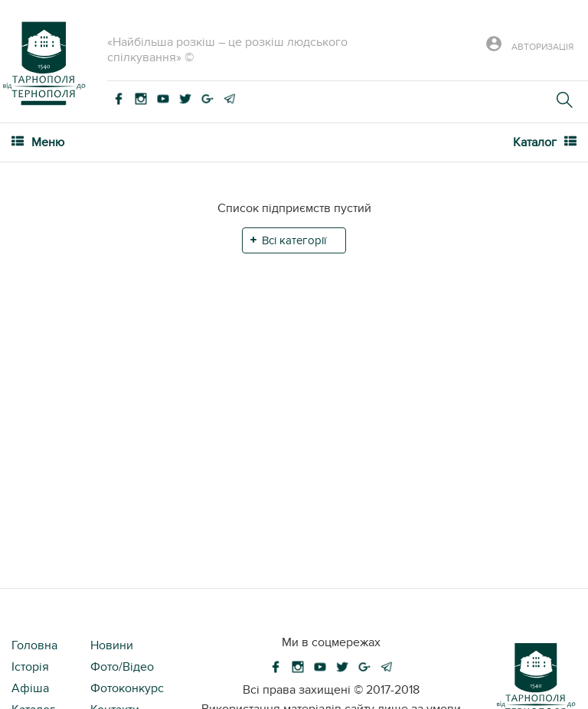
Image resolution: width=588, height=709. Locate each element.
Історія (30, 667)
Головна (34, 645)
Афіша (30, 688)
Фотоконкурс (127, 688)
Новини (112, 645)
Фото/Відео (122, 667)
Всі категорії (294, 240)
